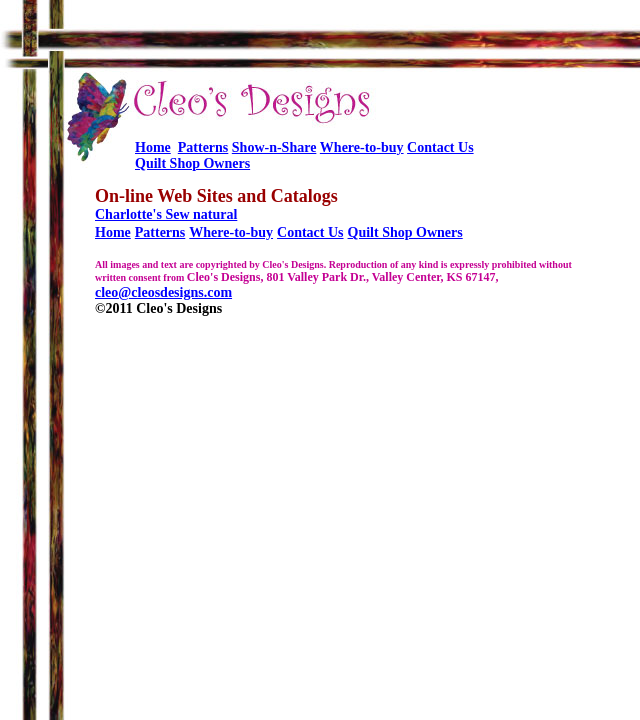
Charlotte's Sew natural (166, 214)
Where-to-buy (362, 147)
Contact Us (440, 147)
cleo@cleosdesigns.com (163, 292)
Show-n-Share (274, 147)
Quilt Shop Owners (192, 163)
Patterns (203, 147)
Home (153, 147)
